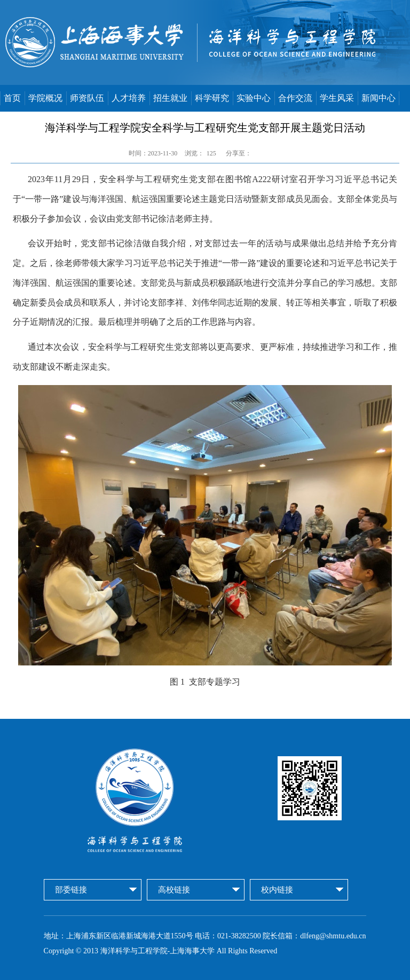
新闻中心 (379, 98)
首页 (12, 98)
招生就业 (170, 98)
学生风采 (337, 98)
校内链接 (277, 890)
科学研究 (212, 98)
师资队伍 (87, 98)
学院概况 (45, 98)
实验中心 (254, 98)
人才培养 (129, 98)
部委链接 (71, 890)
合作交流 (295, 98)
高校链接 (174, 890)
